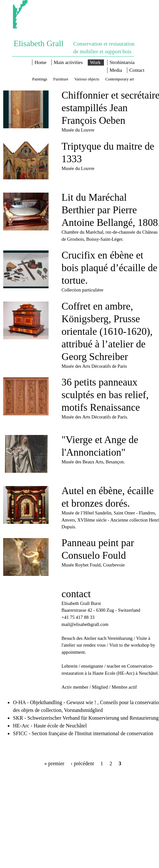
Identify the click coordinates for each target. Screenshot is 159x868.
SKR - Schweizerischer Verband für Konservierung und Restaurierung (86, 718)
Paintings (40, 79)
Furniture (61, 79)
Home (41, 62)
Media (116, 70)
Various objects (87, 79)
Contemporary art (119, 79)
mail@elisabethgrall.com (85, 624)
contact (76, 594)
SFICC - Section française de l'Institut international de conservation (83, 733)
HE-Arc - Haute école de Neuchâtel (50, 726)
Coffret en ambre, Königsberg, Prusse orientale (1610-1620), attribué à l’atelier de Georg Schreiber (107, 331)
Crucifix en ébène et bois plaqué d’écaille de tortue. (109, 268)
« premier (54, 763)
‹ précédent (83, 763)
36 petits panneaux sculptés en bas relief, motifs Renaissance (105, 395)
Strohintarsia (122, 62)
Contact (137, 70)
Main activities (68, 62)
